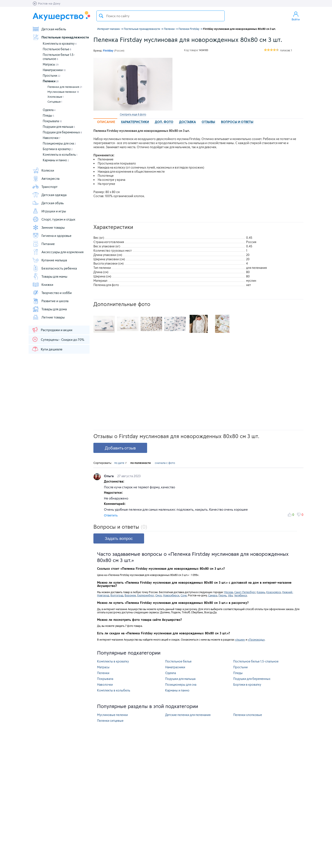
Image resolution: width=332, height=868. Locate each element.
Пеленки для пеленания (65, 87)
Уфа (230, 595)
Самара (213, 595)
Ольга (109, 476)
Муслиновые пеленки (63, 92)
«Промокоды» (256, 640)
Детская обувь (48, 203)
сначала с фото (165, 463)
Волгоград (117, 595)
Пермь (222, 595)
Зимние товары (48, 227)
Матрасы (51, 64)
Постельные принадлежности (61, 37)
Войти (296, 16)
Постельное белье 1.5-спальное (256, 661)
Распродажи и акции (52, 330)
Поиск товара (101, 16)
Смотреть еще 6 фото (133, 114)
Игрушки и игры (49, 211)
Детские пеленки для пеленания (188, 715)
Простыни (52, 75)
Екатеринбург (146, 595)
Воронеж (130, 595)
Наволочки (52, 138)
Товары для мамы (50, 276)
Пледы (48, 115)
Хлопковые (56, 97)
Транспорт (45, 187)
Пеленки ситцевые (110, 721)
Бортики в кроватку (58, 149)
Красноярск (274, 592)
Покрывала (52, 121)
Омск (158, 595)
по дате (121, 463)
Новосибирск (171, 595)
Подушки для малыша (59, 127)
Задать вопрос (119, 538)
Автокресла (46, 178)
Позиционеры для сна (59, 143)
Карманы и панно (56, 160)
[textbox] (161, 16)
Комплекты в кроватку (60, 43)
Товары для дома (49, 309)
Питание (43, 244)
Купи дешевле (47, 349)
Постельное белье (57, 49)
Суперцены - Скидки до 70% (58, 339)
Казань (261, 592)
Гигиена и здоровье (52, 236)
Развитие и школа (50, 301)
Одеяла (49, 110)
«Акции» (240, 640)
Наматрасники (54, 70)
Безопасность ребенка (55, 268)
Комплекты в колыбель (60, 155)
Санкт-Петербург (245, 592)
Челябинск (240, 595)
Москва (229, 592)
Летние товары (48, 317)
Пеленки (51, 81)
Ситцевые (55, 102)
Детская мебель (49, 29)
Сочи (184, 595)
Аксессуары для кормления (58, 252)
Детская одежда (49, 195)
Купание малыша (50, 260)
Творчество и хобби (52, 293)
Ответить (111, 515)
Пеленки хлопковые (248, 715)
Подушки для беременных (62, 132)
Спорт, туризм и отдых (54, 219)
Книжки (43, 285)
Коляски (43, 170)
